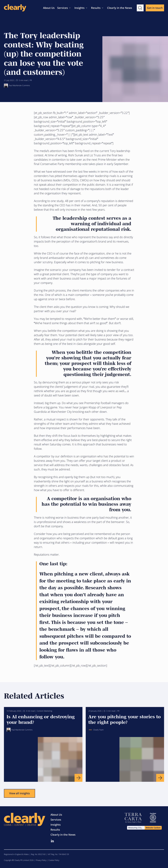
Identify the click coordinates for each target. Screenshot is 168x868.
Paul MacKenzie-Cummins (17, 86)
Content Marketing (44, 711)
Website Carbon (153, 828)
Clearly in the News (120, 8)
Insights (79, 8)
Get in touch (155, 8)
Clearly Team (96, 730)
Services (63, 8)
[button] (140, 8)
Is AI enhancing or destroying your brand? (41, 719)
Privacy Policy (41, 860)
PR (31, 80)
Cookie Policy (54, 860)
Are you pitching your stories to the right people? (124, 719)
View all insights (19, 793)
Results (96, 8)
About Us (49, 8)
